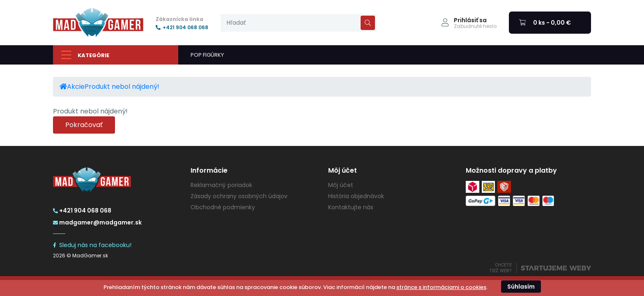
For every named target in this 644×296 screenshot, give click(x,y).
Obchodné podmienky (223, 207)
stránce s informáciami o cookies (441, 287)
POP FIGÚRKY (207, 55)
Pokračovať (84, 125)
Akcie (76, 87)
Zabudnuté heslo (475, 26)
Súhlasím (521, 287)
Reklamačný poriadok (221, 185)
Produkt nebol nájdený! (122, 87)
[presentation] (299, 23)
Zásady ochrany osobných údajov (239, 196)
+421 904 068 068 (182, 28)
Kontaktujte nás (351, 207)
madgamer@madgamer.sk (97, 222)
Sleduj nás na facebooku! (92, 245)
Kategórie (85, 55)
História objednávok (356, 196)
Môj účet (341, 185)
